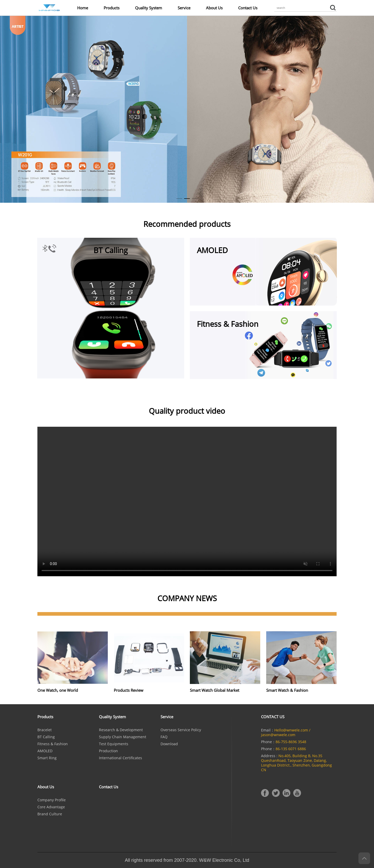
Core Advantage (51, 807)
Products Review (129, 690)
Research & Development (121, 730)
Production (108, 751)
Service (184, 8)
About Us (214, 8)
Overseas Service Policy (181, 730)
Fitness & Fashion (53, 744)
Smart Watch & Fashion (287, 690)
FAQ (164, 737)
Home (83, 8)
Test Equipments (114, 744)
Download (169, 744)
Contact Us (248, 8)
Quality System (149, 8)
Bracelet (45, 730)
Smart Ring (47, 758)
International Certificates (121, 758)
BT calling (46, 737)
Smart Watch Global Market (215, 690)
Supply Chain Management (123, 737)
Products (112, 8)
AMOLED (45, 751)
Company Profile (52, 800)
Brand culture (50, 814)
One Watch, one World (58, 690)
